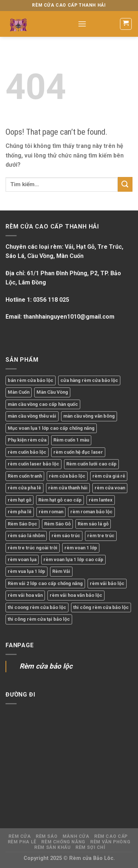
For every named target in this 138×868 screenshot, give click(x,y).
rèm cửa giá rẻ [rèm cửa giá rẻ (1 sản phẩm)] (109, 476)
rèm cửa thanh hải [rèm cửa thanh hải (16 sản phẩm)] (68, 488)
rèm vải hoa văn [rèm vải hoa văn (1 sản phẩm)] (25, 595)
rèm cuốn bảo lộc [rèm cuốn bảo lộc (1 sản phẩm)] (27, 452)
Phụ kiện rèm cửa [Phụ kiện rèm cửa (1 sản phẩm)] (27, 440)
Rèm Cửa (20, 836)
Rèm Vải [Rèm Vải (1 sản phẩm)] (61, 571)
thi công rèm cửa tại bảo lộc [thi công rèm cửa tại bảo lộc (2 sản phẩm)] (39, 619)
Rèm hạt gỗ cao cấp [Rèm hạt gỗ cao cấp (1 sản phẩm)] (60, 500)
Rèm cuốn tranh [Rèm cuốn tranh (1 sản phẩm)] (25, 476)
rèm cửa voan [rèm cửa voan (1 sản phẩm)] (110, 488)
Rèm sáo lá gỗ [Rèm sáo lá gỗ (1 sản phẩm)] (93, 524)
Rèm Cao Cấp (111, 836)
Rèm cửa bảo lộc (46, 666)
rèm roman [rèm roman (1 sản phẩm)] (51, 512)
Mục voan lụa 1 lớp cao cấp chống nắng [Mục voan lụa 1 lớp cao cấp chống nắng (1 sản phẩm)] (51, 428)
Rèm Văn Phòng (110, 842)
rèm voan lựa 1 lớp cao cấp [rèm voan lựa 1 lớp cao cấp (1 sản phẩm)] (73, 559)
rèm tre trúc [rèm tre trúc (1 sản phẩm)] (101, 536)
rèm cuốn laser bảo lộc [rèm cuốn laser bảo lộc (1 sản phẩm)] (33, 464)
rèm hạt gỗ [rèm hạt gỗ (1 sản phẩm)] (20, 500)
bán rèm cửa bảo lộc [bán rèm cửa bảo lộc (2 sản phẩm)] (31, 380)
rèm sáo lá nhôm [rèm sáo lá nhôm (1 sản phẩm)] (26, 536)
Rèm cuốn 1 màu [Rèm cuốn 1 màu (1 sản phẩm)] (71, 440)
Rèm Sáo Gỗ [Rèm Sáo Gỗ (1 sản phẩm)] (57, 524)
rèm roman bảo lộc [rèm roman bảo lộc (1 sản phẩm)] (91, 512)
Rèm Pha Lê (22, 842)
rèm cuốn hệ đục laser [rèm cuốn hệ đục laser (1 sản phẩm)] (78, 452)
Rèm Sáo (47, 836)
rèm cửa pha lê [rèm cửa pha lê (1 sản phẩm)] (24, 488)
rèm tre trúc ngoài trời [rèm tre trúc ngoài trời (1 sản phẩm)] (33, 548)
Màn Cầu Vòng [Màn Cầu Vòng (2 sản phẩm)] (52, 392)
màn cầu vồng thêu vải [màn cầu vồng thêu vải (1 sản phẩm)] (32, 416)
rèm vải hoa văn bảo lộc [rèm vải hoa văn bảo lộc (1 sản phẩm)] (76, 595)
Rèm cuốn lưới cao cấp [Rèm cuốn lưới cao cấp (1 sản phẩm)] (91, 464)
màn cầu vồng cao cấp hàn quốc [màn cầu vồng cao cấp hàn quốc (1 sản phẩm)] (43, 404)
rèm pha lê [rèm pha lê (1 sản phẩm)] (20, 512)
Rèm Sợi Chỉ (91, 847)
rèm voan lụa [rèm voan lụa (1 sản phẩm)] (22, 559)
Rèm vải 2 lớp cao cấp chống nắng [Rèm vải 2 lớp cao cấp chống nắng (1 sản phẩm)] (45, 583)
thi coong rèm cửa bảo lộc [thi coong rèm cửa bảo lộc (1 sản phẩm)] (37, 607)
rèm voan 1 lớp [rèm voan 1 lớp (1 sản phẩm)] (81, 548)
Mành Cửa (76, 836)
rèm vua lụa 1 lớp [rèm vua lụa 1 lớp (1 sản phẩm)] (26, 571)
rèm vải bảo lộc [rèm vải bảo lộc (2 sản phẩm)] (107, 583)
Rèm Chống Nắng (63, 842)
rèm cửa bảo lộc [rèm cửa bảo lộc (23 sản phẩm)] (67, 476)
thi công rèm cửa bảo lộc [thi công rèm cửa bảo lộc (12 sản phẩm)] (101, 607)
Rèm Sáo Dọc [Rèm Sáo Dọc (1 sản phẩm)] (22, 524)
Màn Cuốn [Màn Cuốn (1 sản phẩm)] (19, 392)
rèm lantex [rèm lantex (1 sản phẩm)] (101, 500)
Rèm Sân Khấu (52, 847)
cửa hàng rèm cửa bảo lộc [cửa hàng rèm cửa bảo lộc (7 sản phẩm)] (89, 380)
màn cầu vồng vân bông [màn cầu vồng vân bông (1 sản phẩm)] (89, 416)
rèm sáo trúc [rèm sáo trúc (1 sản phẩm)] (66, 536)
